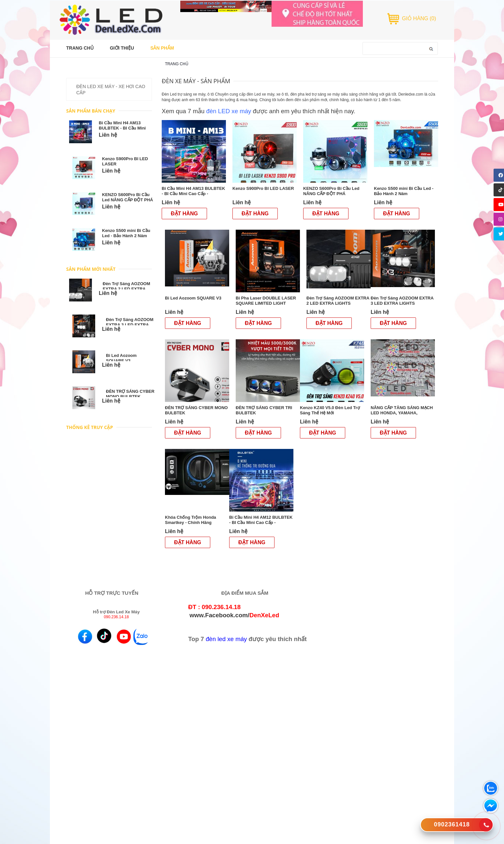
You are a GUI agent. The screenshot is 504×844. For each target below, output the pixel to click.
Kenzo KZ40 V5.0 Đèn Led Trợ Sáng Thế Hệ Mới (330, 410)
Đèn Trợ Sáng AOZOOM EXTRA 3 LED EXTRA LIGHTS (130, 325)
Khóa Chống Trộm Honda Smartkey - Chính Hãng (191, 520)
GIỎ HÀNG (419, 18)
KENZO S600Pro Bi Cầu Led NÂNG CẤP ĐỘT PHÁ (127, 197)
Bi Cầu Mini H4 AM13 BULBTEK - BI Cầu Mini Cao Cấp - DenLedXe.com (125, 128)
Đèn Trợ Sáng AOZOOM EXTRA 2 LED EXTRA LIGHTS (126, 289)
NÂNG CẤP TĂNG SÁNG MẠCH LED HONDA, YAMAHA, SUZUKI (402, 413)
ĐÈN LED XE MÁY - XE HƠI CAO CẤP (111, 90)
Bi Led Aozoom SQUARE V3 (121, 358)
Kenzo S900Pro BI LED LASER (264, 188)
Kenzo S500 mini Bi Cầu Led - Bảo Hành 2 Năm (126, 233)
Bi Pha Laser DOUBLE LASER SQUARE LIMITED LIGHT (266, 301)
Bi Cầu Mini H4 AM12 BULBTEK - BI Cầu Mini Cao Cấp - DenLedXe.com (261, 522)
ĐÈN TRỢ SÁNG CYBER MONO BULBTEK (130, 394)
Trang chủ (177, 64)
